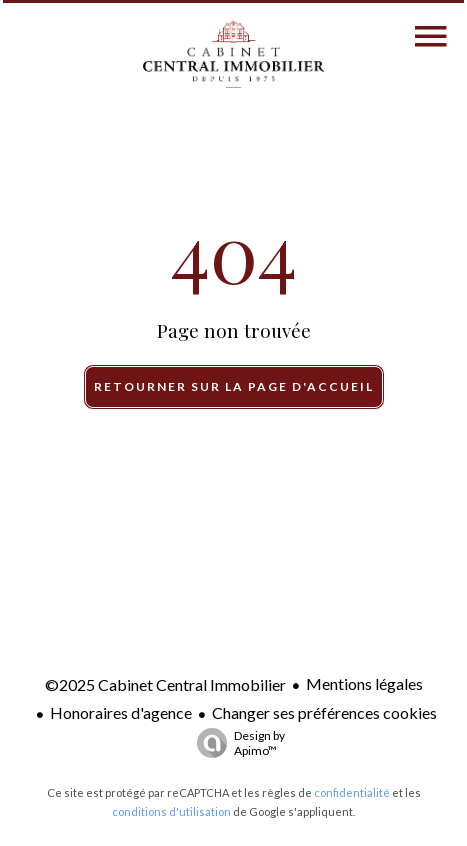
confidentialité (352, 792)
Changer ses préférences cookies (324, 712)
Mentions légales (364, 683)
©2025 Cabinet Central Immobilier (165, 684)
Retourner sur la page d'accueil (234, 386)
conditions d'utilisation (171, 811)
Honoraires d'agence (121, 712)
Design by (236, 743)
